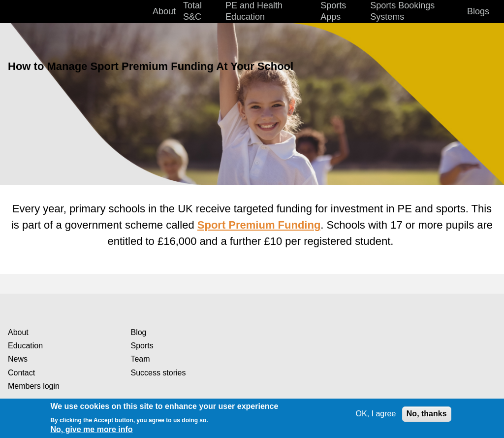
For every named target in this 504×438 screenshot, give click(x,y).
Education (25, 346)
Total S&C (192, 11)
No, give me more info (91, 429)
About (18, 332)
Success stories (158, 373)
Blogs (478, 11)
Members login (34, 386)
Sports (142, 346)
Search (494, 12)
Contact (21, 373)
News (18, 359)
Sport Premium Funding (259, 225)
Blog (138, 332)
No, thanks (427, 414)
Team (140, 359)
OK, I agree (376, 414)
